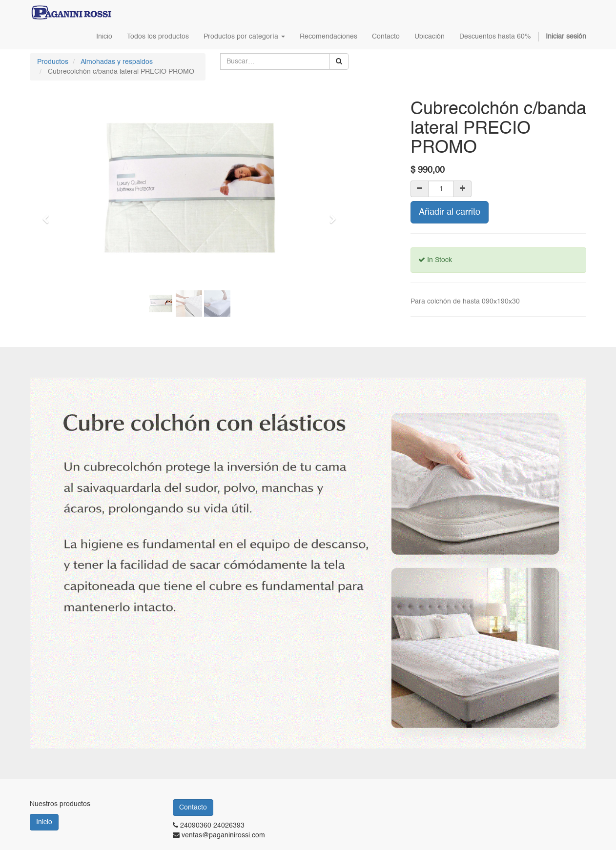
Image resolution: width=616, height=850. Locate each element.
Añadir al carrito (450, 212)
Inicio (44, 822)
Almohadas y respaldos (117, 62)
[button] (49, 215)
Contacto (193, 808)
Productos (53, 62)
